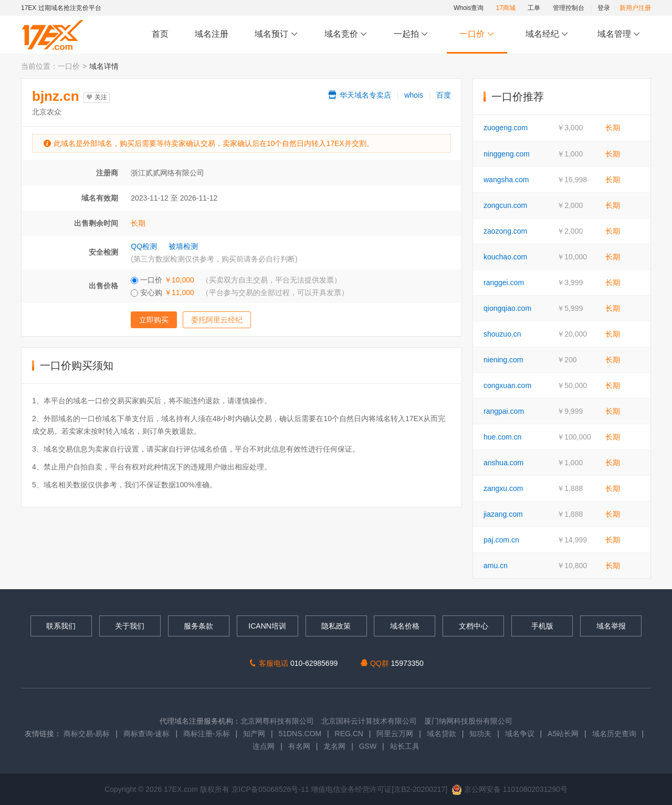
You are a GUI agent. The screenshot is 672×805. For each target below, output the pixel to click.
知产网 (254, 734)
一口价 (477, 34)
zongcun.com (505, 205)
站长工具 (405, 746)
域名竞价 (346, 34)
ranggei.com (504, 283)
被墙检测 (183, 246)
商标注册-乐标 (207, 734)
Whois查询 (469, 8)
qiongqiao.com (507, 308)
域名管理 (619, 34)
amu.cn (496, 566)
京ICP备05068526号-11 (271, 789)
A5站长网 (563, 734)
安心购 (240, 292)
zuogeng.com (506, 128)
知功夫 (480, 734)
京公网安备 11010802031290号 (510, 789)
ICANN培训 (267, 626)
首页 (160, 34)
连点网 (264, 746)
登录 (604, 8)
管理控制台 (569, 8)
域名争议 (521, 734)
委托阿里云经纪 (217, 320)
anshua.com (503, 463)
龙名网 (334, 746)
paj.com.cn (501, 540)
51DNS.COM (300, 734)
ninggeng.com (507, 154)
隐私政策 (336, 626)
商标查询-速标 (148, 734)
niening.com (503, 360)
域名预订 (276, 34)
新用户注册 (635, 8)
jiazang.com (503, 514)
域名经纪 (547, 34)
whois (414, 95)
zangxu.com (503, 488)
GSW (368, 746)
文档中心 (474, 626)
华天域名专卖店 (359, 95)
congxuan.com (507, 385)
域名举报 (611, 626)
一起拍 (412, 34)
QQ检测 (144, 246)
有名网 (299, 746)
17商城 (506, 8)
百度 (444, 95)
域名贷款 (442, 734)
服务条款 (198, 626)
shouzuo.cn (502, 334)
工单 (534, 8)
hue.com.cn (502, 437)
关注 (96, 97)
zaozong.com (505, 231)
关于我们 (130, 626)
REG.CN (349, 734)
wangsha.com (506, 180)
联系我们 (61, 626)
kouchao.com (505, 257)
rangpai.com (504, 411)
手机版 (542, 626)
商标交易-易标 (87, 734)
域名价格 (405, 626)
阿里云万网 (395, 734)
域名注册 (212, 34)
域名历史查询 (614, 734)
